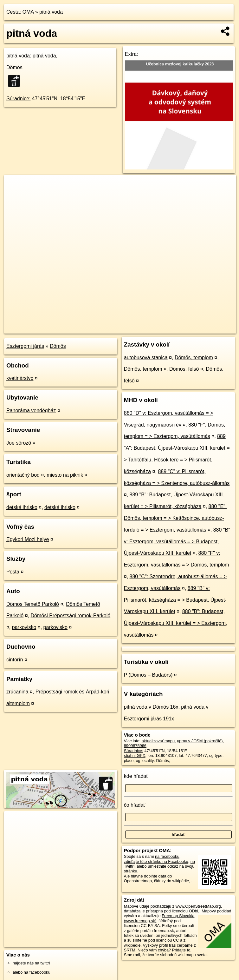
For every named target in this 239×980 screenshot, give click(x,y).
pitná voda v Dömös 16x (151, 707)
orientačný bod (23, 475)
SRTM (130, 950)
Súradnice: (19, 99)
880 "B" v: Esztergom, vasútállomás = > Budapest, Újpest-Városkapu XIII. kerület (177, 542)
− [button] (15, 195)
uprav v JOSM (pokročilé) (200, 741)
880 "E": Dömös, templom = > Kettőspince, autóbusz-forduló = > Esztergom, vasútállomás (175, 518)
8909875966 (135, 746)
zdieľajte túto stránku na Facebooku (156, 861)
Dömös (58, 346)
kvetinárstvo (20, 378)
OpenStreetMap (127, 328)
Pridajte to (181, 950)
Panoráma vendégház (31, 411)
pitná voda (51, 12)
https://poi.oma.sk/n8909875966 (207, 328)
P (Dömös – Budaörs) (148, 675)
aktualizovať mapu (158, 741)
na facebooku (167, 856)
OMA (28, 12)
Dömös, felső (184, 369)
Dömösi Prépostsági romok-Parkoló (71, 616)
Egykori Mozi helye (28, 539)
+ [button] (15, 186)
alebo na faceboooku (32, 972)
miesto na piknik (65, 475)
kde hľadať (136, 776)
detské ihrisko (22, 507)
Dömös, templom (194, 358)
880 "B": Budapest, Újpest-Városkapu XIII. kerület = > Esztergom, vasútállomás (175, 623)
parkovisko (24, 627)
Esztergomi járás (25, 346)
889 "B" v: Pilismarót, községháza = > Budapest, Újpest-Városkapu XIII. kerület (175, 600)
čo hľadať (135, 805)
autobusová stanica (146, 358)
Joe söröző (19, 443)
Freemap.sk (159, 328)
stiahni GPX (135, 755)
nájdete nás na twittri (31, 963)
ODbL (194, 911)
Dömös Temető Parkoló (33, 604)
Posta (13, 572)
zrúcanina (17, 692)
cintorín (15, 660)
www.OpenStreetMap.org (198, 906)
